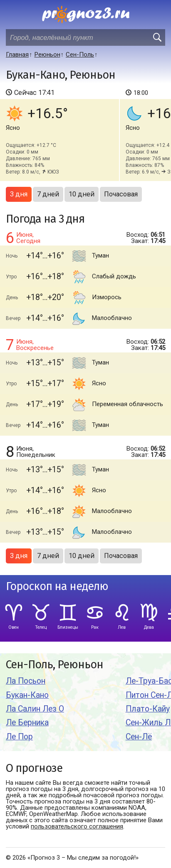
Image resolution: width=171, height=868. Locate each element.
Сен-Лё (139, 737)
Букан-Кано (27, 695)
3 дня (19, 194)
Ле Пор (19, 737)
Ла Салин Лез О (35, 709)
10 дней (82, 194)
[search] (157, 37)
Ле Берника (27, 723)
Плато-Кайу (148, 709)
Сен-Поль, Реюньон (55, 665)
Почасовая (121, 194)
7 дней (48, 194)
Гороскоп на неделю (57, 587)
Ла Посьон (26, 681)
